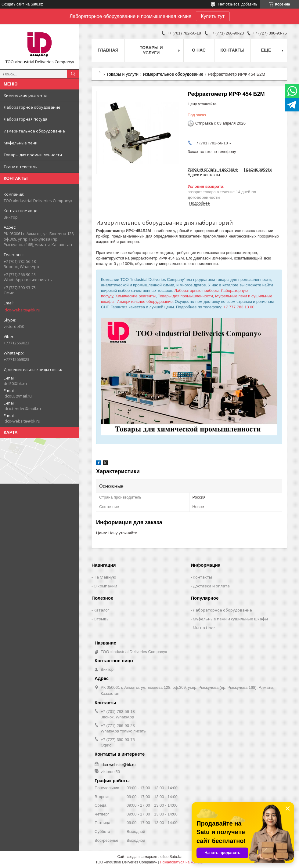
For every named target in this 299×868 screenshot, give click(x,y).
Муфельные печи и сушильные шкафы (230, 619)
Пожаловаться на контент (182, 862)
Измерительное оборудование (34, 131)
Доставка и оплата (211, 586)
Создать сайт (13, 4)
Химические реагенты (25, 95)
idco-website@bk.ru (22, 310)
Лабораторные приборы (197, 291)
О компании (105, 586)
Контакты (232, 50)
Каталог (101, 610)
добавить (249, 4)
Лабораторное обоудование (32, 107)
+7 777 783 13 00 (239, 307)
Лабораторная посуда (25, 119)
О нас (199, 50)
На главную (105, 577)
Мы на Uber (204, 628)
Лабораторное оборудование (222, 610)
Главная (108, 50)
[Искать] (73, 74)
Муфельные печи (21, 143)
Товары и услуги (151, 50)
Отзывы (102, 619)
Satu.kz (175, 857)
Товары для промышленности (33, 155)
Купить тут (213, 16)
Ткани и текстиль (20, 167)
